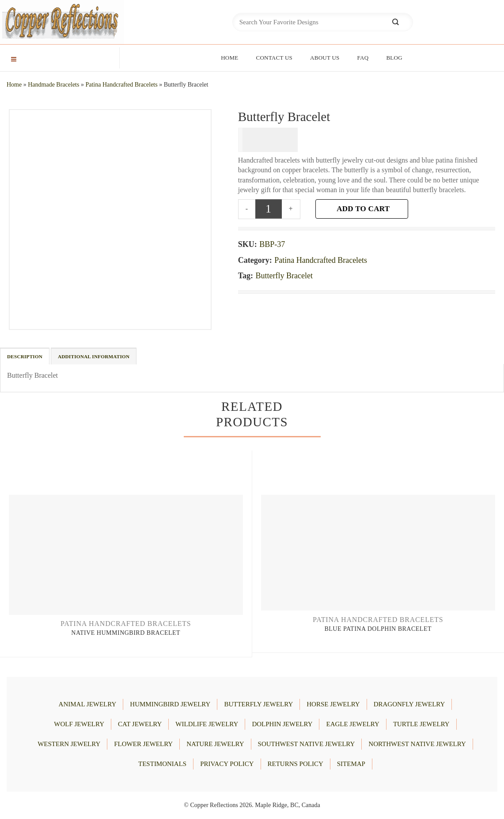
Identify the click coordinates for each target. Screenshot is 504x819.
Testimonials (162, 764)
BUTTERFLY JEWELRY (258, 704)
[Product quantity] (269, 209)
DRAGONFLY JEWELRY (409, 704)
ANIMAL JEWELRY (88, 704)
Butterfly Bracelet (284, 276)
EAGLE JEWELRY (352, 724)
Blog (394, 58)
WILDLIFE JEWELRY (207, 724)
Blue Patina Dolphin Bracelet (378, 629)
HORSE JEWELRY (333, 704)
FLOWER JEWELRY (143, 744)
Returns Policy (296, 764)
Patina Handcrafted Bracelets (121, 85)
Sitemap (351, 764)
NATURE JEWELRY (215, 744)
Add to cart (363, 209)
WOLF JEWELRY (79, 724)
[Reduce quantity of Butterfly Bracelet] (247, 209)
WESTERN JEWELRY (69, 744)
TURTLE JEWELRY (421, 724)
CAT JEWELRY (140, 724)
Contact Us (274, 58)
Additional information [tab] (94, 356)
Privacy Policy (227, 764)
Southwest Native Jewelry (307, 744)
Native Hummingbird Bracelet (126, 633)
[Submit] (395, 22)
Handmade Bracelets (53, 85)
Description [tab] (25, 356)
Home (229, 58)
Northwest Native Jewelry (417, 744)
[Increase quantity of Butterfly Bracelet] (291, 209)
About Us (325, 58)
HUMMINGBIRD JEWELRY (170, 704)
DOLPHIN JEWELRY (282, 724)
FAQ (363, 58)
